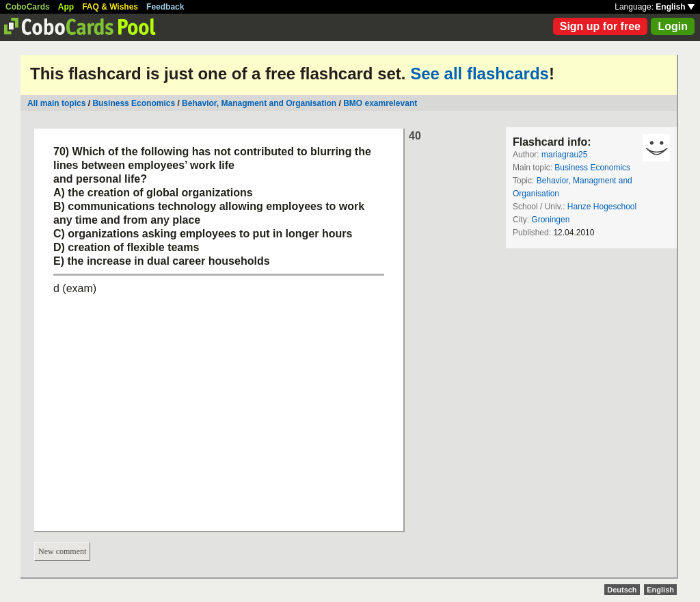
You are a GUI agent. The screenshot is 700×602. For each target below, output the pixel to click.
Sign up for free (600, 26)
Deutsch (622, 590)
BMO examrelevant (380, 103)
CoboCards (28, 7)
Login (673, 26)
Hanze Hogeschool (602, 207)
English (675, 7)
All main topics (56, 103)
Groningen (550, 220)
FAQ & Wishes (110, 7)
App (66, 7)
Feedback (165, 7)
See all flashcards (480, 74)
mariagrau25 (564, 155)
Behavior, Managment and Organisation (259, 103)
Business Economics (134, 103)
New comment (62, 551)
